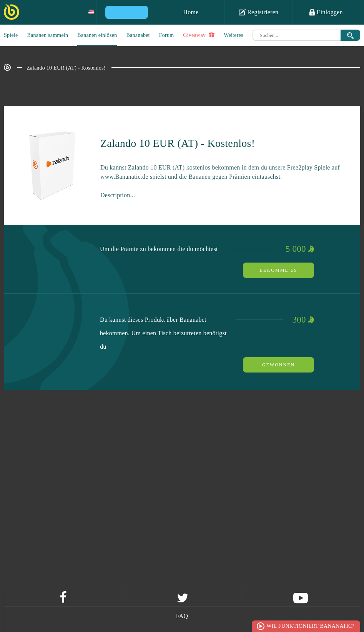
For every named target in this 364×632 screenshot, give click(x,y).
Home (191, 12)
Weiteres (234, 35)
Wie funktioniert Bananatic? (310, 626)
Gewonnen (278, 365)
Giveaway (199, 35)
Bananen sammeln (48, 35)
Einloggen (326, 12)
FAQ (182, 616)
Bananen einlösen (97, 35)
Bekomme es (278, 270)
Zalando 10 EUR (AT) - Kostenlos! (66, 68)
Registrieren (259, 12)
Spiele (11, 35)
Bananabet (138, 35)
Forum (167, 35)
